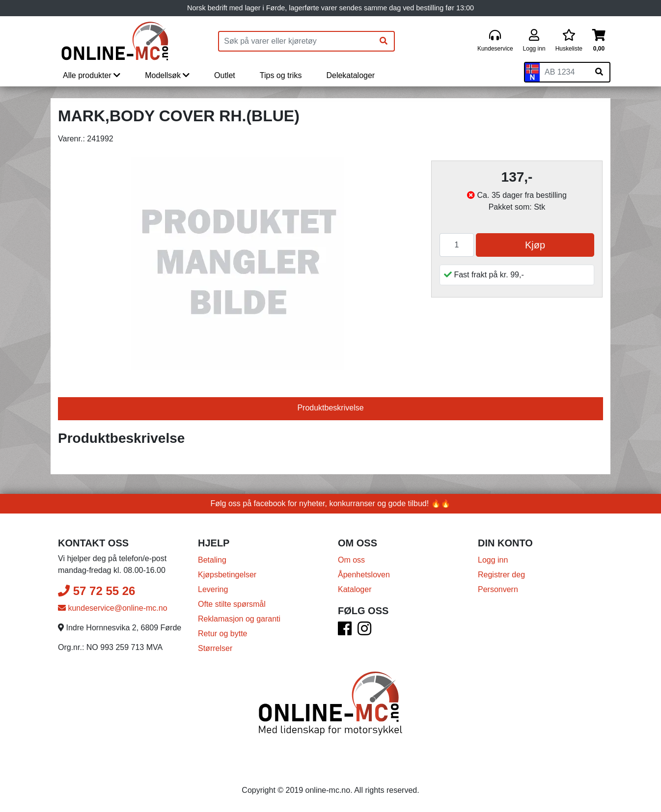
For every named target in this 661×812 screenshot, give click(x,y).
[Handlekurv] (599, 41)
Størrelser (215, 648)
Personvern (498, 589)
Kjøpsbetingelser (227, 575)
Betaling (212, 560)
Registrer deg (501, 575)
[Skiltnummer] (564, 72)
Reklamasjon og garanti (239, 619)
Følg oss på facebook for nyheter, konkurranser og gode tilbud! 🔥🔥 (331, 503)
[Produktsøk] (296, 41)
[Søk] (384, 41)
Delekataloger (350, 75)
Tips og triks (281, 75)
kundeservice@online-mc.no (113, 608)
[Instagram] (364, 632)
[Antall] (457, 245)
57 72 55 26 (96, 591)
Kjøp (535, 245)
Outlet (225, 75)
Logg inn (493, 560)
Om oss (351, 560)
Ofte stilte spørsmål (232, 604)
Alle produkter (92, 75)
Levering (213, 589)
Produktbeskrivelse (330, 408)
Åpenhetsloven (364, 575)
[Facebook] (345, 632)
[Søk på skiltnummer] (599, 72)
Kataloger (355, 589)
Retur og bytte (223, 634)
